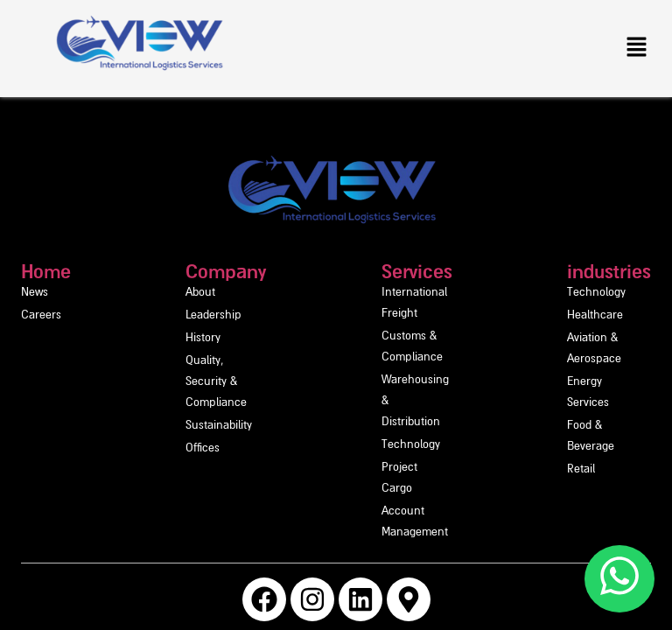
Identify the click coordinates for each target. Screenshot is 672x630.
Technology (374, 361)
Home (46, 271)
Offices (146, 406)
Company (169, 271)
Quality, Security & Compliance (207, 361)
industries (584, 271)
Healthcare (570, 315)
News (35, 293)
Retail (556, 406)
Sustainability (162, 384)
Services (380, 271)
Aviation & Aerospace (597, 338)
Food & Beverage (585, 384)
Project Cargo (380, 384)
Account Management (401, 406)
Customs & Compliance (405, 315)
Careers (41, 315)
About (143, 293)
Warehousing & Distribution (415, 338)
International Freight (397, 293)
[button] (637, 48)
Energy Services (583, 361)
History (146, 338)
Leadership (157, 315)
